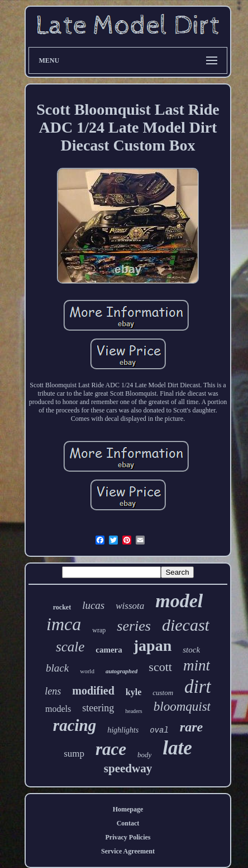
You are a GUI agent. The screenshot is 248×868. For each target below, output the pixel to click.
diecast (186, 625)
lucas (93, 605)
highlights (123, 730)
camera (109, 650)
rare (191, 727)
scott (160, 667)
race (111, 749)
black (57, 668)
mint (197, 665)
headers (134, 711)
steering (98, 708)
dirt (198, 687)
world (87, 671)
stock (191, 650)
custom (163, 693)
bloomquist (182, 707)
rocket (62, 607)
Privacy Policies (128, 837)
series (134, 626)
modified (93, 691)
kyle (133, 692)
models (58, 709)
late (177, 748)
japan (152, 646)
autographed (121, 671)
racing (75, 725)
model (179, 601)
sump (74, 754)
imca (64, 624)
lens (53, 691)
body (144, 755)
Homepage (128, 809)
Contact (128, 823)
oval (159, 730)
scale (70, 647)
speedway (128, 768)
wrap (99, 630)
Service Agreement (128, 851)
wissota (130, 606)
